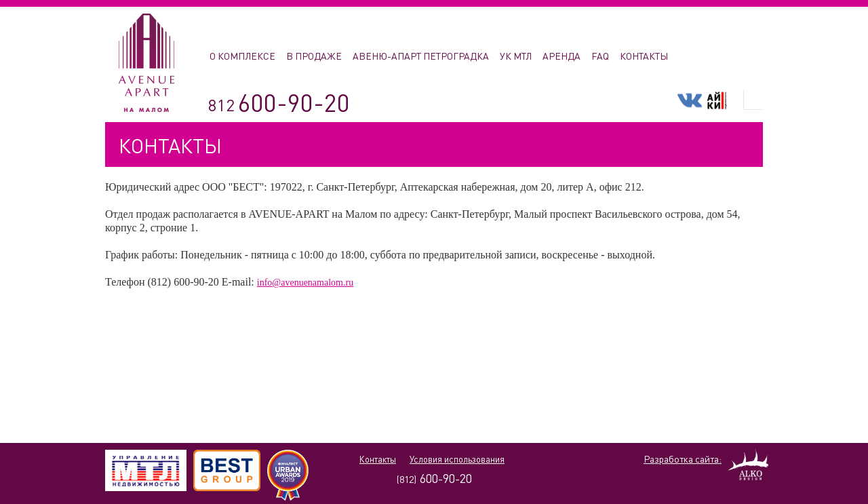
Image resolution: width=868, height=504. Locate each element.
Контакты (378, 459)
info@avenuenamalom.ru (305, 283)
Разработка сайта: (683, 459)
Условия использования (457, 459)
